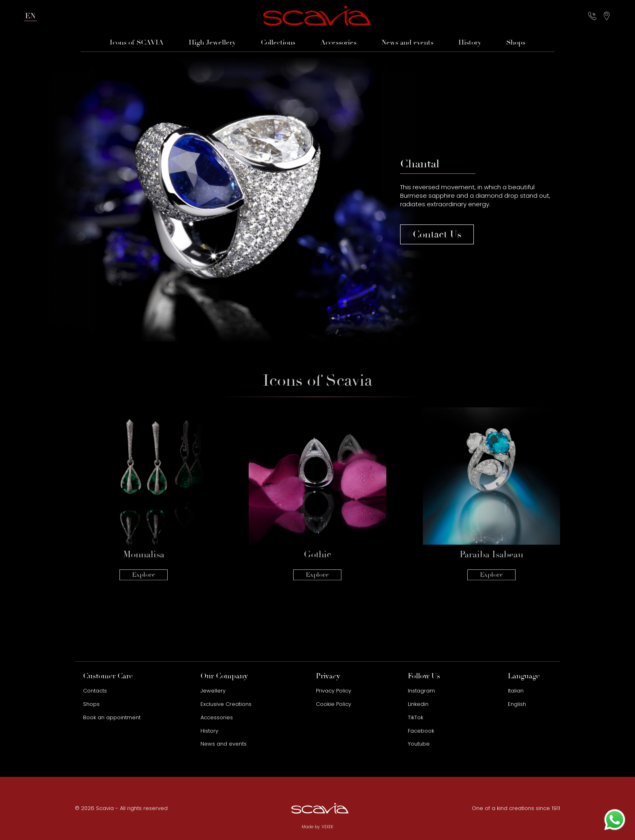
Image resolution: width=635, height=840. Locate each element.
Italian (516, 691)
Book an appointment (112, 717)
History (470, 43)
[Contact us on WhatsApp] (615, 820)
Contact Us (437, 234)
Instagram (421, 691)
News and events (407, 43)
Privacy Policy (333, 691)
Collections (278, 43)
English (517, 704)
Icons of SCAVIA (137, 43)
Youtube (419, 744)
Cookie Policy (333, 704)
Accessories (338, 43)
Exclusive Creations (226, 704)
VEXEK (327, 827)
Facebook (421, 731)
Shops (516, 43)
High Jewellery (212, 43)
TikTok (416, 717)
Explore (144, 551)
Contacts (95, 691)
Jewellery (213, 691)
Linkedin (418, 704)
